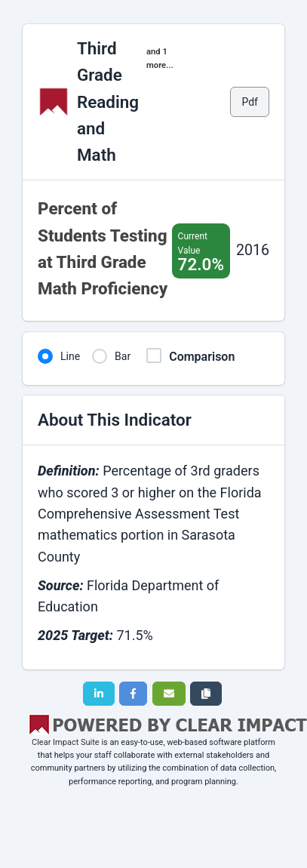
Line (70, 356)
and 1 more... (160, 58)
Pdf (250, 102)
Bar (123, 356)
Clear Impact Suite (66, 742)
